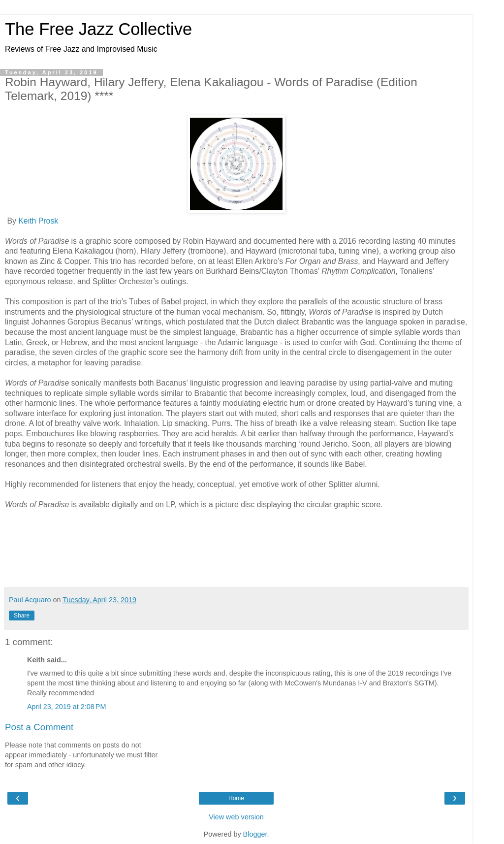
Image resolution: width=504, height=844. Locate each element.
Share (22, 616)
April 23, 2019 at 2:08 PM (66, 707)
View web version (236, 817)
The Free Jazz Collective (98, 29)
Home (236, 798)
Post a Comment (39, 727)
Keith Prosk (38, 221)
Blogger (255, 834)
